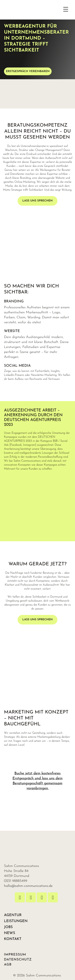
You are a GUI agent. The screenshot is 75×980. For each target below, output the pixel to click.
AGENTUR (13, 915)
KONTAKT (13, 939)
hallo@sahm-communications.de (28, 886)
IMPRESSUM (15, 955)
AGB (8, 965)
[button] (66, 10)
